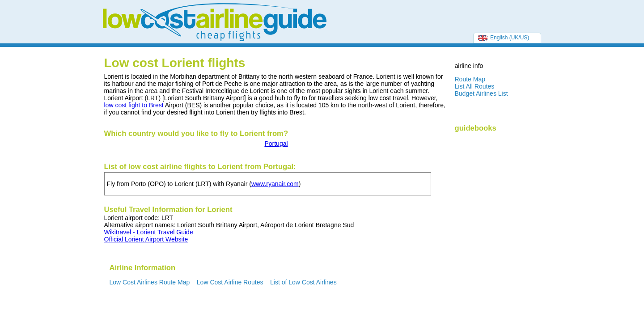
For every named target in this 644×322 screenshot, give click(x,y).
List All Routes (475, 86)
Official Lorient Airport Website (146, 239)
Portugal (276, 144)
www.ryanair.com (275, 184)
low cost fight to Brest (134, 105)
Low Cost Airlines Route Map (150, 282)
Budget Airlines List (481, 93)
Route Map (470, 79)
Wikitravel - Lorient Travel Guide (149, 232)
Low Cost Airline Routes (230, 282)
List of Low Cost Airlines (303, 282)
